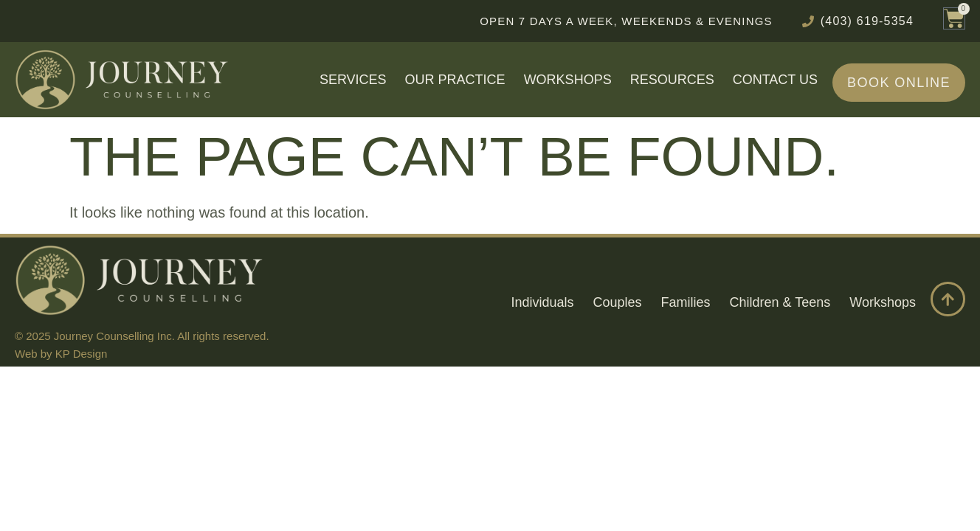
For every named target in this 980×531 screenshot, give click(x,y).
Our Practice (455, 80)
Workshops (568, 80)
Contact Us (775, 80)
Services (353, 80)
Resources (672, 80)
